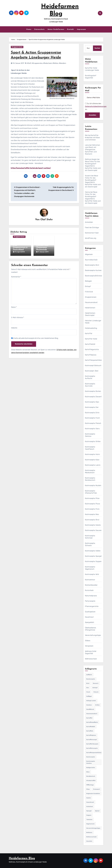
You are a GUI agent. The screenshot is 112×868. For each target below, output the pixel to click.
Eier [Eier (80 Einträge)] (88, 688)
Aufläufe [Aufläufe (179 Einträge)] (89, 675)
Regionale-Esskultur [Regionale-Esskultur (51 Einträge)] (93, 794)
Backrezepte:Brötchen (94, 276)
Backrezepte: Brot (92, 265)
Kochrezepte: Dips (92, 402)
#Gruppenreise (37, 63)
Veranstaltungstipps (93, 635)
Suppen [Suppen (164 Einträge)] (89, 815)
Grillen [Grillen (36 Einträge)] (97, 705)
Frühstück (89, 292)
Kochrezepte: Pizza (93, 504)
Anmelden (89, 222)
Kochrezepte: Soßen (93, 551)
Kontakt (70, 29)
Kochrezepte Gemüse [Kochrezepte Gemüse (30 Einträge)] (91, 762)
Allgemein (89, 254)
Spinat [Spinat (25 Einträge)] (97, 811)
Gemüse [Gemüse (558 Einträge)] (89, 705)
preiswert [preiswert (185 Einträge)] (97, 789)
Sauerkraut (89, 617)
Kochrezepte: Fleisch (93, 423)
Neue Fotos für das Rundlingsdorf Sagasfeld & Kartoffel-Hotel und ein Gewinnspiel (93, 166)
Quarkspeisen (90, 612)
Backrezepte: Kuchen (93, 270)
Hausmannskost (91, 302)
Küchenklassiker (91, 585)
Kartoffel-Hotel (91, 339)
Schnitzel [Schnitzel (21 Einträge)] (90, 807)
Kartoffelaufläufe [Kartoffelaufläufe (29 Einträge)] (92, 722)
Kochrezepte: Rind (92, 520)
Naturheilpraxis (91, 596)
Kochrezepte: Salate (93, 525)
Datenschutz (39, 29)
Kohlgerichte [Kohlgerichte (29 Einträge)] (91, 768)
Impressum (81, 29)
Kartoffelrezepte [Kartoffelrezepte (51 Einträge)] (92, 748)
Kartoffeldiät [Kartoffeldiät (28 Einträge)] (91, 727)
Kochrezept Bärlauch (93, 366)
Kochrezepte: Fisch (92, 418)
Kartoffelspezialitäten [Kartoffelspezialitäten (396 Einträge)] (94, 753)
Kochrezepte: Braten (93, 391)
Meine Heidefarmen (56, 29)
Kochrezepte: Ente (92, 413)
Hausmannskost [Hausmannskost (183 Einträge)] (92, 714)
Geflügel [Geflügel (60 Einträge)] (89, 696)
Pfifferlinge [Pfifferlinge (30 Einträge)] (90, 785)
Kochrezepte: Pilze (92, 498)
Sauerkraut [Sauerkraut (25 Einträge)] (90, 802)
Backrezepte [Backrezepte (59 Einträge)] (91, 679)
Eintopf (88, 286)
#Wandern (62, 63)
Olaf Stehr (47, 220)
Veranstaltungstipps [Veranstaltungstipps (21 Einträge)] (93, 828)
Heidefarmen (90, 308)
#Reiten (55, 63)
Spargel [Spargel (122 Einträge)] (89, 811)
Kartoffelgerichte (92, 350)
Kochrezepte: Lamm (93, 465)
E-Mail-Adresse (18, 317)
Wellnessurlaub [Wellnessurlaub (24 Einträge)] (91, 837)
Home (29, 29)
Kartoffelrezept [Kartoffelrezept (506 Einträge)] (92, 740)
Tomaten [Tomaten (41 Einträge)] (89, 819)
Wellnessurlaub (91, 659)
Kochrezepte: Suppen (93, 561)
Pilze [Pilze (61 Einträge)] (88, 789)
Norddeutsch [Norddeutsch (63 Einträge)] (91, 776)
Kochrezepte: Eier (92, 407)
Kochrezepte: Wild (92, 574)
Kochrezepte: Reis (92, 514)
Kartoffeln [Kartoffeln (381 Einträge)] (90, 731)
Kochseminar (90, 580)
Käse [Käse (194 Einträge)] (88, 772)
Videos (88, 641)
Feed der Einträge (92, 228)
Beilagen (88, 281)
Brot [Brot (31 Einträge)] (88, 683)
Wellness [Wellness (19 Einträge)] (89, 832)
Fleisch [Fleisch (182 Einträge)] (96, 692)
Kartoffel (89, 334)
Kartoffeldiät (90, 344)
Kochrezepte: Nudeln (93, 485)
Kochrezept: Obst (92, 371)
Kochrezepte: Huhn (92, 454)
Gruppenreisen (17, 47)
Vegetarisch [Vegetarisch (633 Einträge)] (90, 824)
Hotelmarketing (91, 328)
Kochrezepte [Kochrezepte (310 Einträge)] (91, 757)
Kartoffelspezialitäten (94, 360)
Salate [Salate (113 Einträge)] (89, 798)
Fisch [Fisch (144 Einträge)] (88, 692)
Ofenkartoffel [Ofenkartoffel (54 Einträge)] (91, 781)
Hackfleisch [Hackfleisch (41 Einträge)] (90, 709)
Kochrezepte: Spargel (93, 556)
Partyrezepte (90, 601)
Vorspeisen (89, 646)
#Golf (29, 63)
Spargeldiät (90, 622)
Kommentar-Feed (92, 233)
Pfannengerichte (92, 606)
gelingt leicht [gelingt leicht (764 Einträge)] (91, 701)
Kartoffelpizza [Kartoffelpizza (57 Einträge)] (91, 735)
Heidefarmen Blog (22, 858)
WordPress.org (91, 238)
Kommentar (16, 276)
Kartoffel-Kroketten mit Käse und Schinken (92, 138)
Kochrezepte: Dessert (93, 397)
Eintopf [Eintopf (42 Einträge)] (95, 688)
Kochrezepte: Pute (92, 509)
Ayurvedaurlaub (91, 260)
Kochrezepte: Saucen (93, 530)
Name (14, 307)
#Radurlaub (47, 63)
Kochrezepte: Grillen (93, 441)
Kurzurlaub (89, 590)
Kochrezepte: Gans (92, 429)
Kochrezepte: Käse (92, 460)
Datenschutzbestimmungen (96, 106)
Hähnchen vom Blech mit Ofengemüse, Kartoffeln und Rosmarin (93, 150)
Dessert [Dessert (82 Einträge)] (96, 683)
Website (14, 327)
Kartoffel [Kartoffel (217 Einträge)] (89, 718)
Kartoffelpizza (91, 355)
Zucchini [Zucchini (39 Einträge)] (89, 841)
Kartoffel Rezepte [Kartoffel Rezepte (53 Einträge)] (92, 744)
